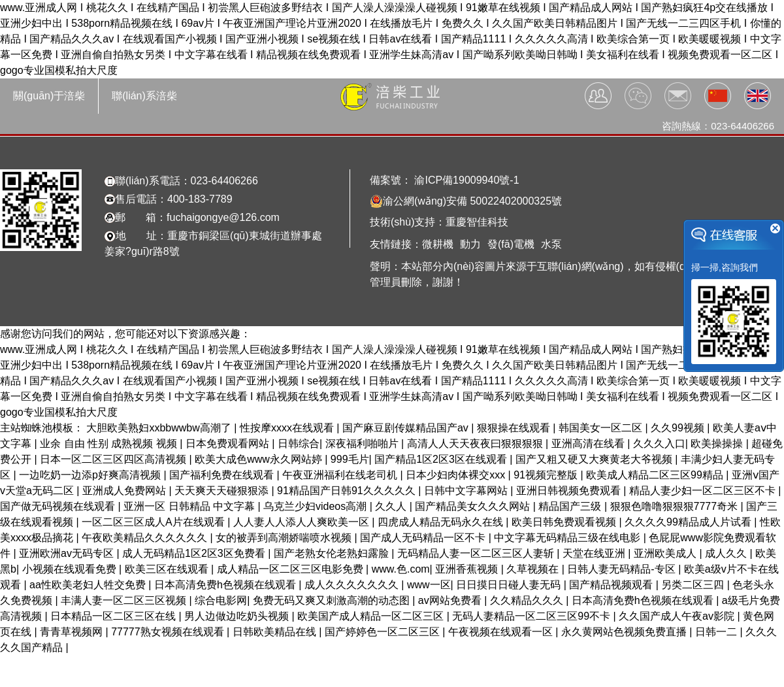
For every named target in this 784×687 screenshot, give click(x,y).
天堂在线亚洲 (595, 553)
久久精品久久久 (528, 600)
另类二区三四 (694, 585)
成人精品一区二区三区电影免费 (291, 569)
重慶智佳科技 (477, 222)
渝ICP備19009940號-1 (465, 180)
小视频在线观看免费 (71, 569)
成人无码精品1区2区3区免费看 (195, 553)
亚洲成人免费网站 (125, 491)
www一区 (429, 585)
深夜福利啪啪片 (363, 444)
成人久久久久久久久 (353, 585)
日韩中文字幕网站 (467, 491)
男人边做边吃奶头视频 (238, 616)
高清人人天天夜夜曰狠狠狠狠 (476, 444)
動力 (470, 244)
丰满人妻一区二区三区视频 (125, 600)
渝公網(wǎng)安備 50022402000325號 (466, 201)
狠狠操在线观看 (515, 428)
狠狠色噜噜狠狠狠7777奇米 (676, 506)
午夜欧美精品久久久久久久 (146, 538)
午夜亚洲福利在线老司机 (341, 475)
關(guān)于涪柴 (49, 96)
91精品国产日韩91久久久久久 (348, 491)
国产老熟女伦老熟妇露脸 (333, 553)
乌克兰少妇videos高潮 (317, 506)
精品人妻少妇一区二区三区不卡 (704, 491)
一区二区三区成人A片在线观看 (155, 522)
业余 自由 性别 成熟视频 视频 (110, 444)
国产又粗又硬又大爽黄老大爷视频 (595, 459)
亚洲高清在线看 (589, 444)
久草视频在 (534, 569)
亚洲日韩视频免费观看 (570, 491)
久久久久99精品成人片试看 (689, 522)
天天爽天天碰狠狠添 (223, 491)
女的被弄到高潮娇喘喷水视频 (285, 538)
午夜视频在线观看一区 (502, 632)
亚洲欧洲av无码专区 (68, 553)
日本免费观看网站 (229, 444)
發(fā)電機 (511, 244)
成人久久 (727, 553)
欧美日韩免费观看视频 (565, 522)
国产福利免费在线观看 (223, 475)
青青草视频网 (73, 632)
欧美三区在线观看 (168, 569)
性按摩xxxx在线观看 (288, 428)
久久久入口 (659, 444)
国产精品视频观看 (612, 585)
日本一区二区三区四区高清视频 (114, 459)
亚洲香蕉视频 (468, 569)
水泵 (551, 244)
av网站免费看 (451, 600)
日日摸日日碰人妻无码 (510, 585)
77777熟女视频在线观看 (169, 632)
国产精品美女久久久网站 (474, 506)
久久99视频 (679, 428)
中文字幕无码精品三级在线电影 (568, 538)
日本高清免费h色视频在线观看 (226, 585)
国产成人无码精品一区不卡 (424, 538)
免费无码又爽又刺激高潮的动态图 (333, 600)
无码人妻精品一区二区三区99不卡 (532, 616)
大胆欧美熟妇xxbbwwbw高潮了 (160, 428)
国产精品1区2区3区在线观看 (442, 459)
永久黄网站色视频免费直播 (625, 632)
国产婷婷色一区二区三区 (384, 632)
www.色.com (401, 569)
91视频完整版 (547, 475)
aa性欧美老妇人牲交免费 (89, 585)
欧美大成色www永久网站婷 (260, 459)
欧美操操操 (718, 444)
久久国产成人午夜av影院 (678, 616)
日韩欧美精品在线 (276, 632)
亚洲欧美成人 (666, 553)
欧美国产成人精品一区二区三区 (372, 616)
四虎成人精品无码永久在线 (442, 522)
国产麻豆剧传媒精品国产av (407, 428)
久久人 (392, 506)
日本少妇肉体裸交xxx (457, 475)
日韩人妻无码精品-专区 (623, 569)
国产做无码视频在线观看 (59, 506)
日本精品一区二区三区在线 (114, 616)
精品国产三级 (571, 506)
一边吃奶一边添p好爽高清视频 (91, 475)
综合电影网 (221, 600)
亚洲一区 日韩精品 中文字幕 (190, 506)
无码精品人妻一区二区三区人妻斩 (477, 553)
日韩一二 (717, 632)
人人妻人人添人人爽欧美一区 (302, 522)
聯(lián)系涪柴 (144, 96)
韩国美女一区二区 (602, 428)
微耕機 (438, 244)
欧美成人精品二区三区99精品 (656, 475)
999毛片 (350, 459)
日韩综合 (299, 444)
